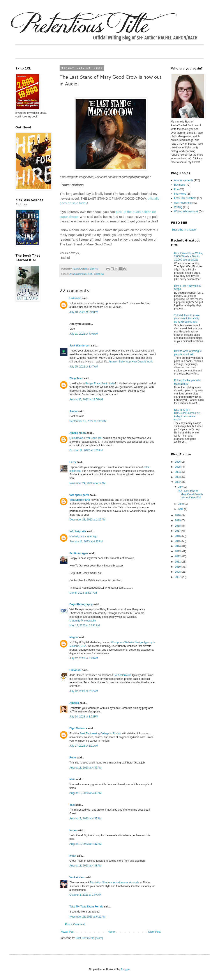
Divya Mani (76, 378)
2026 (178, 462)
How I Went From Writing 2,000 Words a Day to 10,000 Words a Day (189, 257)
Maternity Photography (83, 621)
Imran (73, 830)
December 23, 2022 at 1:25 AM (87, 520)
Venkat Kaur (77, 877)
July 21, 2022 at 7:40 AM (84, 334)
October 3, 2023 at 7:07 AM (85, 895)
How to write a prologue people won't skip (188, 353)
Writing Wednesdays (186, 211)
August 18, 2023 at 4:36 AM (85, 793)
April (181, 509)
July (181, 487)
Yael (72, 805)
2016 (178, 536)
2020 (178, 515)
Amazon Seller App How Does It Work (131, 362)
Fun (176, 189)
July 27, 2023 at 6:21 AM (84, 746)
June (181, 504)
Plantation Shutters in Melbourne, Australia (115, 882)
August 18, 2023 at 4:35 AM (85, 768)
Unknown (75, 298)
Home (111, 932)
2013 (178, 551)
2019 (178, 520)
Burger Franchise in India (100, 383)
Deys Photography (81, 604)
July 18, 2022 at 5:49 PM (84, 312)
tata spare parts (79, 495)
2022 (178, 482)
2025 (178, 467)
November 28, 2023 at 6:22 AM (87, 917)
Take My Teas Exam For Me (86, 907)
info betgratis (78, 531)
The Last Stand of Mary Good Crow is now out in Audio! (190, 494)
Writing (178, 207)
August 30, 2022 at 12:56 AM (86, 399)
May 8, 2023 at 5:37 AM (83, 593)
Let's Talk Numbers (185, 198)
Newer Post (67, 932)
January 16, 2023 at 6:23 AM (86, 541)
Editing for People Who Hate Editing (188, 382)
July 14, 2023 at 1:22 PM (84, 717)
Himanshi (75, 670)
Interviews (180, 194)
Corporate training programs (137, 708)
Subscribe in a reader (184, 230)
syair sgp (92, 536)
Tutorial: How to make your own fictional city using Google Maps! (187, 319)
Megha (74, 637)
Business (179, 185)
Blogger (125, 969)
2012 (178, 556)
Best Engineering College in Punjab (100, 733)
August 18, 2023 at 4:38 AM (85, 866)
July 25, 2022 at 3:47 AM (84, 367)
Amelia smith (78, 433)
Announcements (78, 274)
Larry (73, 462)
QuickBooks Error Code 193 (86, 438)
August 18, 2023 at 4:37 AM (85, 818)
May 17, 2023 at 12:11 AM (85, 625)
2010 (178, 567)
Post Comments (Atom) (89, 938)
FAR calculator (122, 675)
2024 (178, 472)
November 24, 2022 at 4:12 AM (87, 483)
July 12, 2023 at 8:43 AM (84, 658)
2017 (178, 531)
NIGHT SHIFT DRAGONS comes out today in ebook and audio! (187, 415)
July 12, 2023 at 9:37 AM (84, 691)
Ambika (74, 703)
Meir (72, 779)
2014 (178, 546)
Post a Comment (75, 924)
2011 (178, 562)
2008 (178, 572)
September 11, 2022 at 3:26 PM (88, 421)
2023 (178, 477)
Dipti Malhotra (78, 728)
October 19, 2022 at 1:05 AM (86, 450)
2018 (178, 526)
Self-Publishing (96, 274)
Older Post (154, 932)
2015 (178, 541)
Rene (73, 758)
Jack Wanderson (80, 346)
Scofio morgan (79, 553)
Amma (73, 411)
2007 (178, 577)
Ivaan (73, 856)
